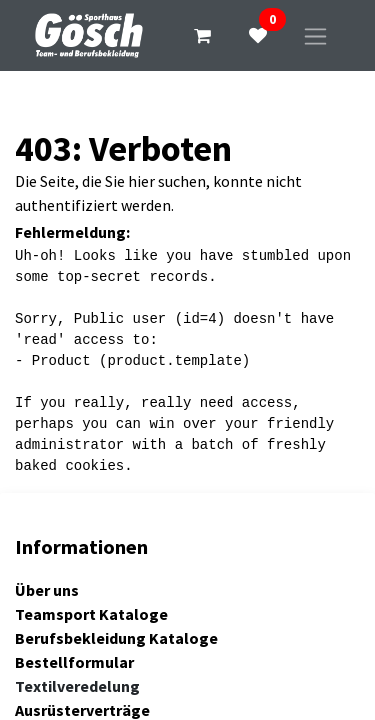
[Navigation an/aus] (315, 35)
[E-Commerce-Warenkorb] (202, 36)
